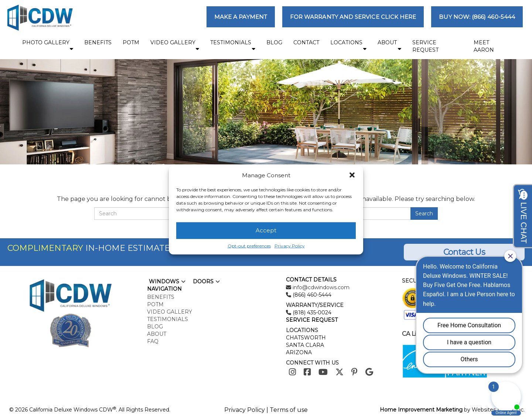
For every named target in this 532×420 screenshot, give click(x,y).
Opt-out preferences (249, 246)
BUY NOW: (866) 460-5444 (477, 17)
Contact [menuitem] (306, 42)
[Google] (369, 372)
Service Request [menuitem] (425, 46)
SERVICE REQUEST (312, 320)
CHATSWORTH (306, 338)
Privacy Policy (290, 246)
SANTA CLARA (305, 345)
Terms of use (289, 410)
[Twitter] (340, 372)
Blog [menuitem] (274, 42)
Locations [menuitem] (348, 45)
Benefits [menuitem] (98, 42)
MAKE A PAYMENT (241, 17)
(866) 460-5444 (311, 295)
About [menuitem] (389, 45)
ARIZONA (299, 352)
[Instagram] (292, 372)
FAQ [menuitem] (153, 341)
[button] (352, 175)
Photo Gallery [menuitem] (48, 45)
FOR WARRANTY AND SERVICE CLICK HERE (353, 17)
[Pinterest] (354, 372)
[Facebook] (307, 372)
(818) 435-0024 (311, 313)
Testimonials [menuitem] (233, 45)
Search (424, 214)
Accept (266, 230)
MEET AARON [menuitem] (484, 46)
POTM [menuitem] (131, 42)
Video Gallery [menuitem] (175, 45)
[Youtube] (323, 372)
